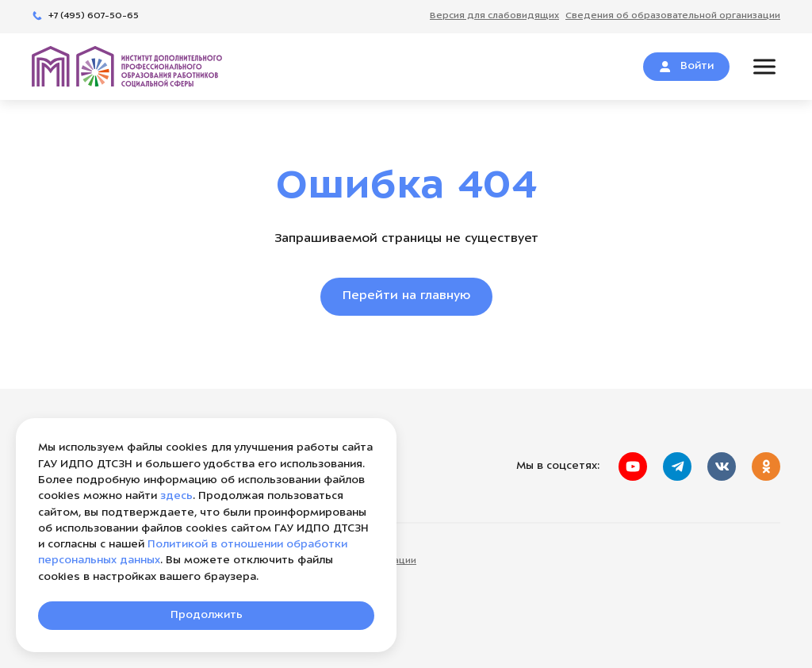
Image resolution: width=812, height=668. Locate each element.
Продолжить (207, 615)
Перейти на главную (406, 296)
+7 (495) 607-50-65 (85, 16)
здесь (176, 496)
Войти (686, 67)
